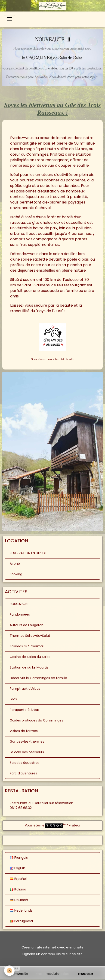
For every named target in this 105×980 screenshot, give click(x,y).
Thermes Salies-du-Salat (30, 636)
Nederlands (21, 910)
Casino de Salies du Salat (30, 657)
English (17, 868)
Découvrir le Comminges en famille (38, 678)
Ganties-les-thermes (27, 742)
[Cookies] (9, 971)
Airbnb (15, 564)
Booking (16, 574)
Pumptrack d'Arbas (25, 689)
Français (19, 858)
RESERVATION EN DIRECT (28, 553)
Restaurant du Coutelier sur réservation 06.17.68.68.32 (42, 805)
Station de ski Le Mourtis (29, 667)
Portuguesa (21, 921)
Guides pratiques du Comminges (36, 720)
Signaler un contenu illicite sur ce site (52, 954)
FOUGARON (19, 604)
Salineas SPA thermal (27, 646)
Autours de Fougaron (27, 625)
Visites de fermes (24, 731)
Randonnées (20, 614)
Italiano (18, 889)
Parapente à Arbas (25, 710)
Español (18, 879)
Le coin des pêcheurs (27, 752)
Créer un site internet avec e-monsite (52, 947)
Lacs (13, 699)
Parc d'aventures (23, 773)
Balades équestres (25, 763)
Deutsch (19, 900)
